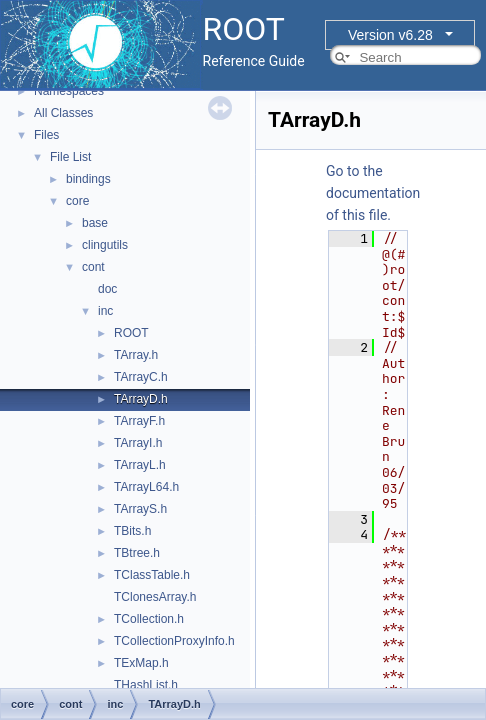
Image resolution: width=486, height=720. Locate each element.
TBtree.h (137, 553)
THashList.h (146, 685)
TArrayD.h (141, 399)
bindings (88, 179)
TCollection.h (149, 619)
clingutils (105, 245)
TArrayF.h (139, 421)
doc (107, 289)
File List (70, 157)
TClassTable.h (152, 575)
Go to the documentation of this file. (373, 193)
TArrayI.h (138, 443)
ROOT (131, 333)
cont (93, 267)
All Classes (63, 113)
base (95, 223)
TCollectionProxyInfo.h (174, 641)
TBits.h (132, 531)
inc (105, 311)
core (77, 201)
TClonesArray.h (155, 597)
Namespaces (69, 91)
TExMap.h (141, 663)
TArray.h (136, 355)
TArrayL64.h (146, 487)
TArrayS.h (140, 509)
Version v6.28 (390, 35)
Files (46, 135)
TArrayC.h (141, 377)
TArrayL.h (140, 465)
